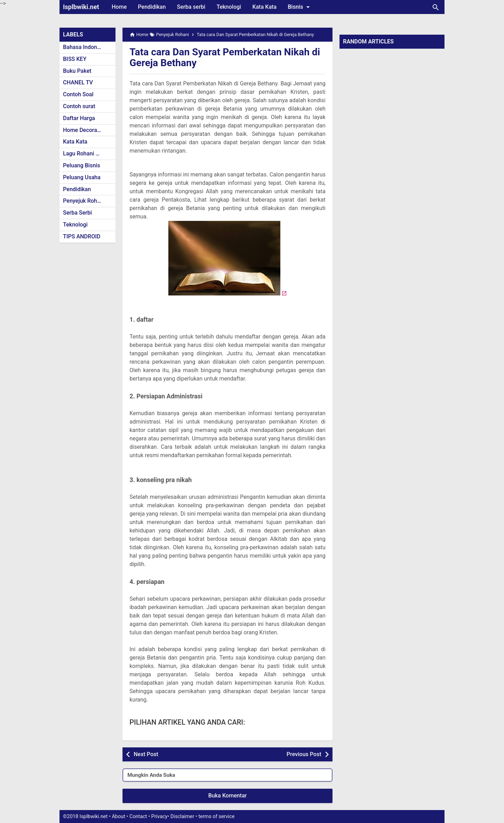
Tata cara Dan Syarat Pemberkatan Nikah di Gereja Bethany (225, 57)
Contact (138, 817)
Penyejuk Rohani (84, 201)
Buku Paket (77, 71)
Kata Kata (264, 7)
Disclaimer (182, 817)
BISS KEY (75, 59)
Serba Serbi (78, 213)
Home (119, 7)
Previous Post (304, 754)
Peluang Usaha (82, 177)
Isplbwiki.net (81, 7)
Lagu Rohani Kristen (88, 154)
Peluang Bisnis (82, 165)
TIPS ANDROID (82, 236)
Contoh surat (79, 106)
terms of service (216, 817)
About (118, 817)
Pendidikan (152, 7)
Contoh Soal (78, 94)
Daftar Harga (79, 118)
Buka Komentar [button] (227, 796)
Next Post (146, 754)
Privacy (159, 817)
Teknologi (229, 7)
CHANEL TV (78, 82)
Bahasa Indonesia (85, 47)
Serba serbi (191, 7)
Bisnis (300, 7)
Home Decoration (85, 130)
